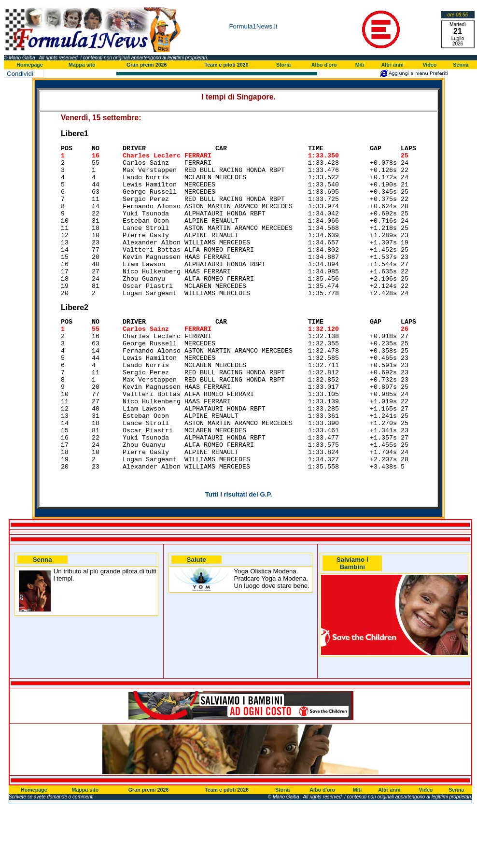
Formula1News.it (253, 26)
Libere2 (75, 338)
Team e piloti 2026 (226, 65)
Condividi (20, 74)
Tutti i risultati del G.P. (239, 555)
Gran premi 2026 (147, 65)
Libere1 (75, 134)
